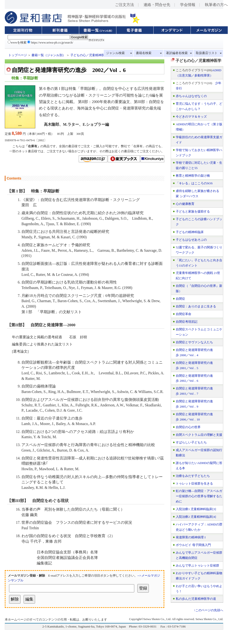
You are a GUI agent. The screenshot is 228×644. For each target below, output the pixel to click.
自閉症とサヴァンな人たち (194, 342)
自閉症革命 (184, 314)
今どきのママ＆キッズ (191, 117)
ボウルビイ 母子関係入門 (193, 545)
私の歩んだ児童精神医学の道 (196, 599)
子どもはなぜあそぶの (191, 240)
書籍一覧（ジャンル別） (49, 55)
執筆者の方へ (216, 5)
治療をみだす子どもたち (193, 476)
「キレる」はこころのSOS (194, 183)
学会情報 (188, 5)
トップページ (18, 55)
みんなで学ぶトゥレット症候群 (197, 565)
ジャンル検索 (115, 53)
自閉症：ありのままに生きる (196, 306)
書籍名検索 (144, 53)
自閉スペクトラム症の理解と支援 (199, 435)
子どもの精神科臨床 (190, 232)
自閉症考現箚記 (187, 322)
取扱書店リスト (207, 53)
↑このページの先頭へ (209, 610)
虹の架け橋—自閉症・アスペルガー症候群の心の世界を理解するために (199, 496)
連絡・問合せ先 (157, 5)
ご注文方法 (124, 5)
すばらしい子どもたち (191, 442)
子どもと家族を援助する (193, 211)
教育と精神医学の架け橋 (193, 176)
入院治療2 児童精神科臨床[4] (196, 517)
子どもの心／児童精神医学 (89, 55)
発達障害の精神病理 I (191, 537)
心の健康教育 (185, 204)
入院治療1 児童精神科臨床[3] (196, 509)
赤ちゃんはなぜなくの (191, 96)
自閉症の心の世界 (188, 427)
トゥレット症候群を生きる (194, 483)
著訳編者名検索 (177, 53)
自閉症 (180, 299)
